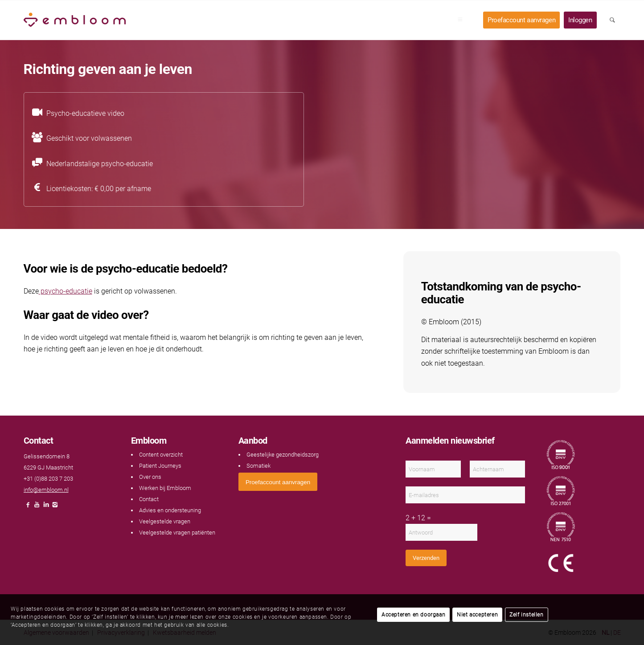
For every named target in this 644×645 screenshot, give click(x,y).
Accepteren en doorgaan (413, 615)
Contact (149, 499)
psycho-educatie (66, 291)
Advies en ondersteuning (170, 510)
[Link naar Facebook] (28, 507)
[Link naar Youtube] (37, 507)
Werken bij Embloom (165, 488)
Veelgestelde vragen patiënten (177, 533)
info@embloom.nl (46, 490)
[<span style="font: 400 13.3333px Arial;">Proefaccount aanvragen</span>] (278, 482)
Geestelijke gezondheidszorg (283, 455)
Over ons (150, 477)
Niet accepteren (477, 615)
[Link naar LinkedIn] (46, 507)
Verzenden (426, 558)
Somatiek (258, 466)
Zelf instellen (526, 615)
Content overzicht (161, 455)
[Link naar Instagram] (55, 507)
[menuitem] (463, 20)
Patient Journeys (160, 466)
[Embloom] (75, 20)
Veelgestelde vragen (165, 521)
